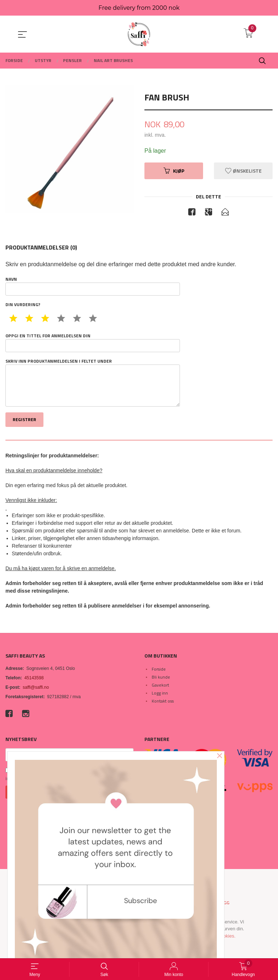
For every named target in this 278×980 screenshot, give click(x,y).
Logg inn (160, 693)
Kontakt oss (163, 701)
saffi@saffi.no (36, 687)
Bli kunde (161, 677)
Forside (159, 669)
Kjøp (174, 171)
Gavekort (160, 685)
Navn (93, 286)
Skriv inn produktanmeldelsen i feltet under (93, 383)
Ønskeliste (243, 171)
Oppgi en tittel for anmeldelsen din (93, 343)
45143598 (34, 678)
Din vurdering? (23, 305)
